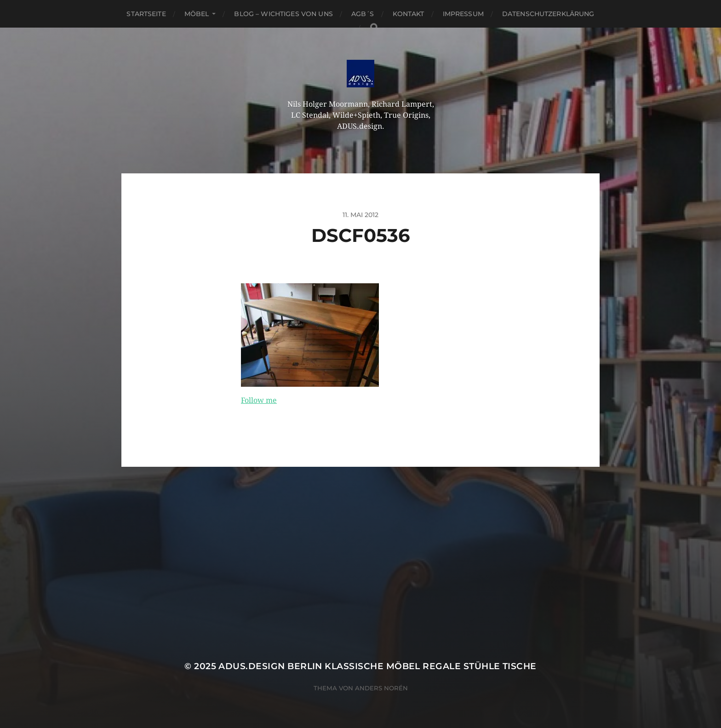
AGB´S (363, 14)
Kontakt (409, 14)
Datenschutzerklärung (548, 14)
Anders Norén (381, 688)
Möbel (197, 14)
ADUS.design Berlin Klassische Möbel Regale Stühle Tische (377, 666)
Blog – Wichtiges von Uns (283, 14)
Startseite (146, 14)
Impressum (463, 14)
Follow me (259, 400)
